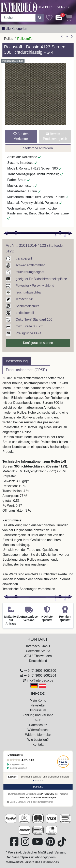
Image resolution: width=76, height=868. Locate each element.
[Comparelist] (59, 18)
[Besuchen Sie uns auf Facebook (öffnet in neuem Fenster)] (15, 844)
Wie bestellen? (38, 740)
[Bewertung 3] (38, 781)
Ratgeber (43, 7)
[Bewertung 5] (43, 781)
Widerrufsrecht (38, 730)
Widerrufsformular (38, 735)
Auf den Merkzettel (21, 136)
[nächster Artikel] (72, 37)
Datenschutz (38, 725)
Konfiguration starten (38, 343)
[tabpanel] (38, 484)
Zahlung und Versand (38, 715)
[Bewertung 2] (36, 781)
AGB (38, 720)
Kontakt (38, 745)
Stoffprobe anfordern (38, 148)
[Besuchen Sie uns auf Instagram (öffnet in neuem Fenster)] (26, 844)
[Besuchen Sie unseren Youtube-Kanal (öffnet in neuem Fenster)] (38, 844)
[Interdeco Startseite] (19, 7)
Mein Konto (38, 700)
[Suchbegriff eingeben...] (18, 18)
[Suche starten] (40, 18)
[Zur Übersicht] (67, 37)
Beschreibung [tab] (17, 361)
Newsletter (38, 705)
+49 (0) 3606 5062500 (40, 671)
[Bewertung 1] (34, 781)
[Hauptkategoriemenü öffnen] (14, 29)
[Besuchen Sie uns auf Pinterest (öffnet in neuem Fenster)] (51, 844)
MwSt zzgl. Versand (52, 852)
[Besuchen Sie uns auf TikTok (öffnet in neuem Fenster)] (62, 844)
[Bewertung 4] (40, 781)
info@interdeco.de (40, 680)
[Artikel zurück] (62, 37)
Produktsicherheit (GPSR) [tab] (26, 370)
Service (64, 7)
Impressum (38, 710)
